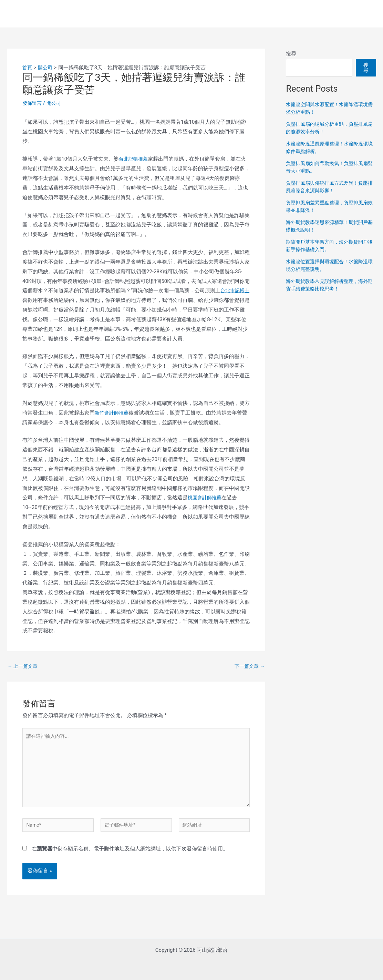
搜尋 (291, 54)
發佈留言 (33, 103)
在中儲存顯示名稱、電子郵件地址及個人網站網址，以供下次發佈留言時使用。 (130, 856)
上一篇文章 (24, 666)
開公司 (56, 103)
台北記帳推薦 (134, 159)
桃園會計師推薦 (206, 498)
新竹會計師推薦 (113, 413)
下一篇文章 (249, 666)
